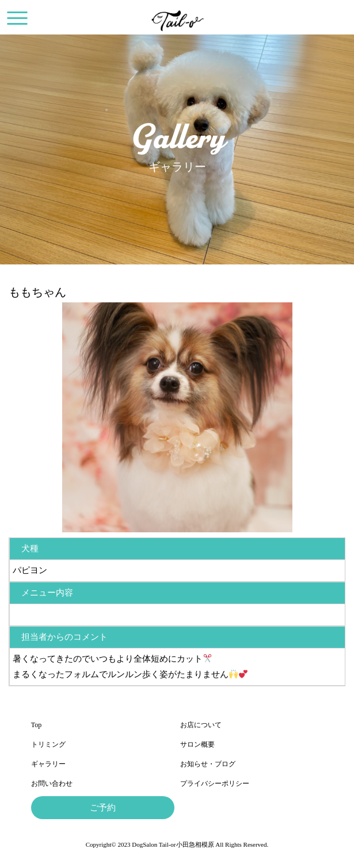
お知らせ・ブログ (208, 764)
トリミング (48, 744)
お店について (201, 725)
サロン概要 (197, 744)
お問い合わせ (52, 783)
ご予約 (103, 808)
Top (37, 725)
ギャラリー (48, 764)
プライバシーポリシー (215, 783)
